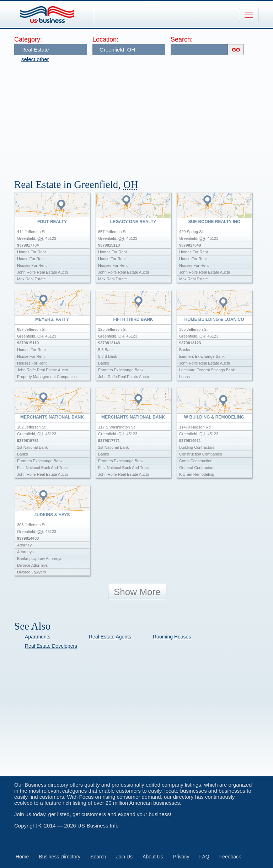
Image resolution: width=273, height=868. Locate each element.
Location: (105, 39)
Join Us (124, 857)
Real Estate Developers (51, 646)
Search (98, 857)
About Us (153, 857)
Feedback (230, 857)
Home (22, 857)
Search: (182, 39)
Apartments (38, 637)
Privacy (181, 857)
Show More (137, 592)
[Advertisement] (144, 117)
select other (35, 59)
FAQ (204, 857)
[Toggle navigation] (249, 15)
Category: (28, 39)
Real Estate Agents (110, 637)
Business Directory (60, 857)
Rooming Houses (172, 637)
